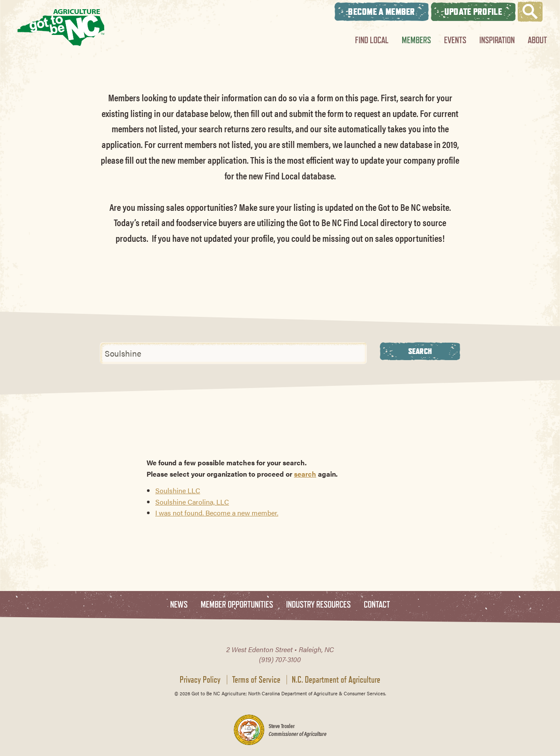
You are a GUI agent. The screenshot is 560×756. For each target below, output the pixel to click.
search (305, 474)
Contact (377, 605)
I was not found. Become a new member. (217, 513)
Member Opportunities (237, 605)
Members (416, 40)
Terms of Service (256, 680)
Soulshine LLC (178, 490)
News (179, 605)
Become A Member (382, 12)
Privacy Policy (200, 680)
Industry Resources (318, 605)
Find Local (372, 40)
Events (455, 40)
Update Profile (473, 12)
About (537, 40)
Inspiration (497, 40)
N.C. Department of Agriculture (336, 680)
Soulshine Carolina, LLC (192, 502)
